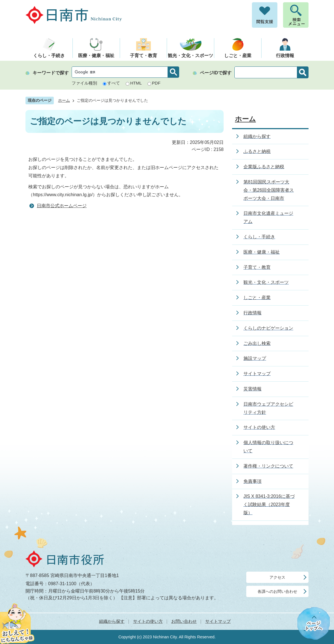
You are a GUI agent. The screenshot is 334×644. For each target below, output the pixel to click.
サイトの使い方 (148, 621)
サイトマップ (218, 621)
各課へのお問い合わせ (277, 591)
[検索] (121, 72)
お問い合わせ (184, 621)
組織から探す (112, 621)
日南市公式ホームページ (62, 206)
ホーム (64, 101)
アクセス (277, 577)
